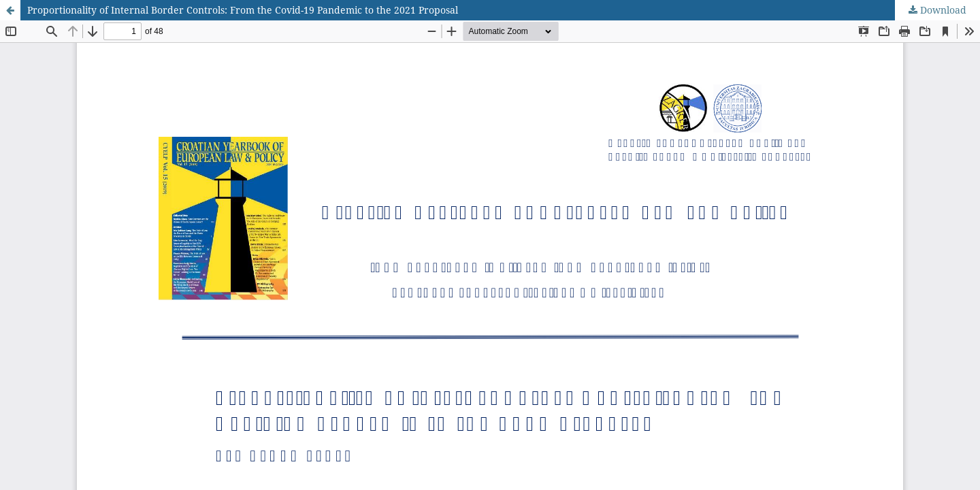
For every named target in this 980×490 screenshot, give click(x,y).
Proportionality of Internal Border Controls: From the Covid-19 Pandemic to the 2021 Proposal (243, 10)
